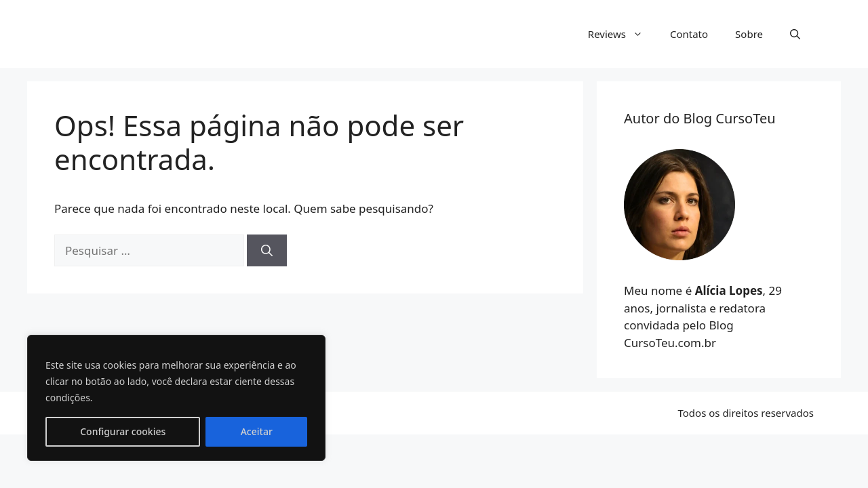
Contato (689, 34)
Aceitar (257, 431)
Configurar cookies (123, 431)
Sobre (749, 34)
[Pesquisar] (267, 251)
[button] (795, 34)
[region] (176, 398)
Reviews (622, 34)
